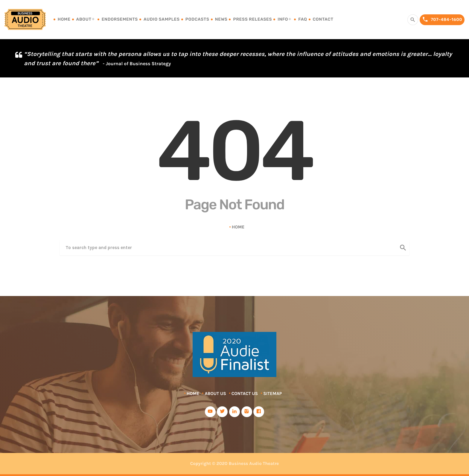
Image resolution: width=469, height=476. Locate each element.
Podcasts (197, 19)
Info (283, 19)
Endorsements (120, 19)
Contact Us (245, 393)
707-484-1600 (442, 20)
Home (64, 19)
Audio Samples (162, 19)
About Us (215, 393)
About (84, 19)
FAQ (303, 19)
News (221, 19)
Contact (323, 19)
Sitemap (272, 393)
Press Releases (252, 19)
